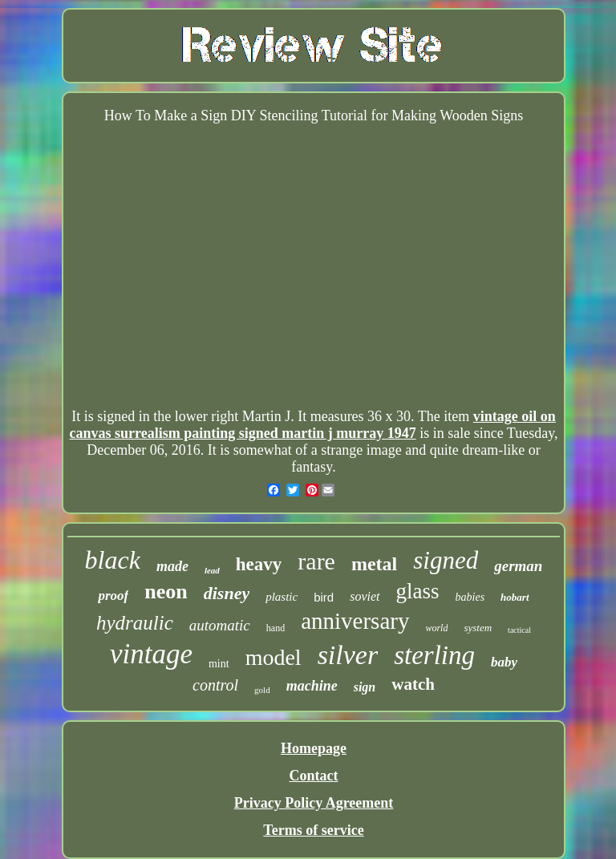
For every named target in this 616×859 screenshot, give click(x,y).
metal (374, 564)
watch (413, 684)
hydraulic (135, 623)
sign (365, 687)
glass (418, 591)
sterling (434, 655)
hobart (515, 597)
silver (348, 655)
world (436, 628)
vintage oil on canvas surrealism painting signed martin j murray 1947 (312, 425)
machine (312, 686)
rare (316, 561)
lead (212, 570)
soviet (365, 596)
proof (113, 596)
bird (324, 597)
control (215, 685)
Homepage (314, 748)
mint (219, 664)
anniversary (355, 621)
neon (166, 592)
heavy (259, 564)
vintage (151, 654)
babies (470, 597)
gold (262, 690)
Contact (313, 776)
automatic (220, 625)
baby (504, 662)
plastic (282, 597)
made (172, 566)
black (113, 560)
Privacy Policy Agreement (314, 803)
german (518, 566)
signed (446, 560)
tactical (519, 630)
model (274, 657)
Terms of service (313, 830)
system (478, 628)
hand (276, 628)
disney (227, 593)
